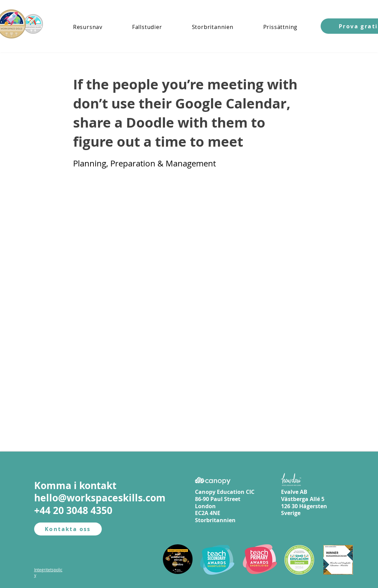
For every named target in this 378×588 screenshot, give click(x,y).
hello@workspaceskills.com (100, 498)
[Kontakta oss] (68, 529)
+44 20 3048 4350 (73, 510)
